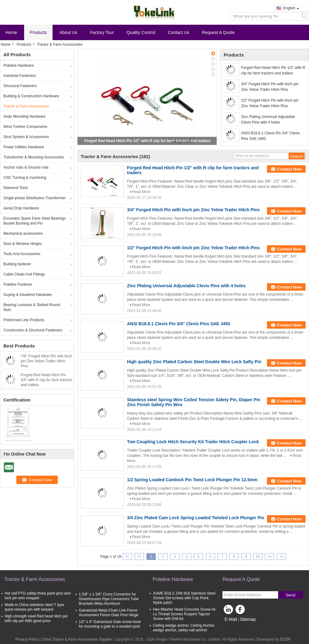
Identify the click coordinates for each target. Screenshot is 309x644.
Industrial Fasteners (20, 76)
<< (139, 557)
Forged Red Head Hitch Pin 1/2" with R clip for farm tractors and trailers (147, 141)
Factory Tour (102, 32)
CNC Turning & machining (25, 178)
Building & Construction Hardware (31, 96)
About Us (69, 32)
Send (290, 595)
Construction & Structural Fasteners (33, 330)
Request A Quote (218, 32)
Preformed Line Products (24, 320)
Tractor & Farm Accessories (26, 106)
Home (11, 32)
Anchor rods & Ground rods (26, 167)
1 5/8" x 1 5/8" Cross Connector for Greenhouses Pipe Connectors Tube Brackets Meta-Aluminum (109, 599)
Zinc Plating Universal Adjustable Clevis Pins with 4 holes (268, 120)
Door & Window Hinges (23, 244)
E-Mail (231, 619)
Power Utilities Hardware (24, 147)
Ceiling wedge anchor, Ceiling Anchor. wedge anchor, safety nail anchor (184, 628)
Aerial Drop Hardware (21, 208)
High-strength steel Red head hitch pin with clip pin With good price (36, 619)
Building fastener (17, 264)
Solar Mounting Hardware (24, 116)
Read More (141, 192)
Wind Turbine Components (25, 127)
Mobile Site (233, 627)
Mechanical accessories (23, 234)
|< (127, 557)
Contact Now (289, 169)
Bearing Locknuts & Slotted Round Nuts (32, 307)
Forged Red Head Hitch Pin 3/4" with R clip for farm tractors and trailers (47, 380)
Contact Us (178, 32)
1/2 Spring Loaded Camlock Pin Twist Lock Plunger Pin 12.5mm (192, 480)
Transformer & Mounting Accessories (34, 157)
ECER (285, 639)
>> (269, 557)
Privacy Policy (27, 639)
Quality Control (141, 32)
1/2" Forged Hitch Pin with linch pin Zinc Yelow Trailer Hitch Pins (270, 103)
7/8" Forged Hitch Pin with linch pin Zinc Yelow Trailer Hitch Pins (46, 361)
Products (38, 32)
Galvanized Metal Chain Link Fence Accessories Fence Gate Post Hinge (109, 613)
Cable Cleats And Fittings (24, 274)
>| (281, 557)
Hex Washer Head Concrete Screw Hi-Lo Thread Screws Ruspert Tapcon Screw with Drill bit (185, 614)
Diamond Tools (16, 188)
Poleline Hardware (19, 65)
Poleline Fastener (18, 284)
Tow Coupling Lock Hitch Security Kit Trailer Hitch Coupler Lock (193, 442)
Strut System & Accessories (26, 137)
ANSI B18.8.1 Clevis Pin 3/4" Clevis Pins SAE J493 (270, 136)
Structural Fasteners (20, 86)
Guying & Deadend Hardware (28, 295)
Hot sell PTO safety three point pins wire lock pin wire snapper (38, 596)
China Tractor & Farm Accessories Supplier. (78, 639)
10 (258, 557)
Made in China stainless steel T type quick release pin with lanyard (34, 607)
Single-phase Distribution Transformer (34, 198)
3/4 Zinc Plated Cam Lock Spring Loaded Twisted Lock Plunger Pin (196, 518)
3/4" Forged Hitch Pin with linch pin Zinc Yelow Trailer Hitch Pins (270, 87)
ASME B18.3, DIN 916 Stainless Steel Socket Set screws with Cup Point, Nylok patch (184, 598)
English (291, 8)
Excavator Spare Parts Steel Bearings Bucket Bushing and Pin (34, 221)
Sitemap (248, 619)
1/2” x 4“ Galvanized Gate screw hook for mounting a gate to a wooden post (110, 624)
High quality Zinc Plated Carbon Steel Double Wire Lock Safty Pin (194, 362)
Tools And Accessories (22, 254)
